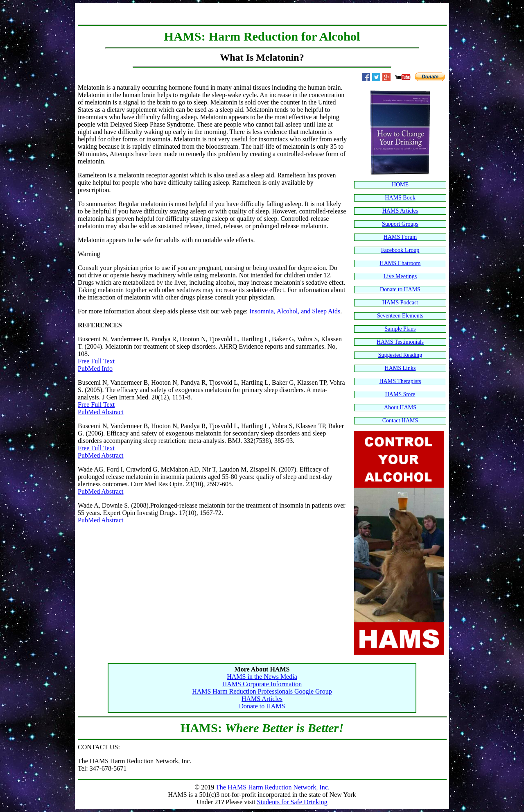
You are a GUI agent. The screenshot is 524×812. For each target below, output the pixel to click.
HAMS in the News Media (262, 677)
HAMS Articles (262, 699)
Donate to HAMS (262, 706)
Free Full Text (96, 361)
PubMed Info (95, 369)
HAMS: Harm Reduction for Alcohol (262, 36)
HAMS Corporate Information (262, 684)
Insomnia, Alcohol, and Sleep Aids (295, 311)
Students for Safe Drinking (292, 802)
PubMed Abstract (101, 412)
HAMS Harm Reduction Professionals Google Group (262, 691)
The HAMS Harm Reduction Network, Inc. (273, 787)
